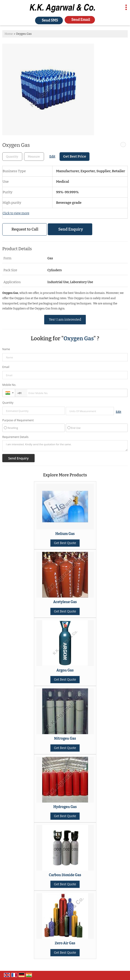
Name (6, 349)
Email (6, 367)
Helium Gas (65, 534)
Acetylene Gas (65, 602)
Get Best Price (75, 156)
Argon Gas (65, 670)
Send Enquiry (71, 229)
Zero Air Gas (65, 943)
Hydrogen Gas (65, 807)
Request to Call (25, 229)
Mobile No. (9, 385)
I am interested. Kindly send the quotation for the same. (65, 446)
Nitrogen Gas (65, 738)
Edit (52, 157)
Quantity (8, 403)
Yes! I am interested (65, 320)
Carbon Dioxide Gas (65, 875)
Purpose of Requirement (18, 420)
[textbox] (34, 157)
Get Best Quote (65, 543)
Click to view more (16, 213)
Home (9, 34)
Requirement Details (15, 437)
